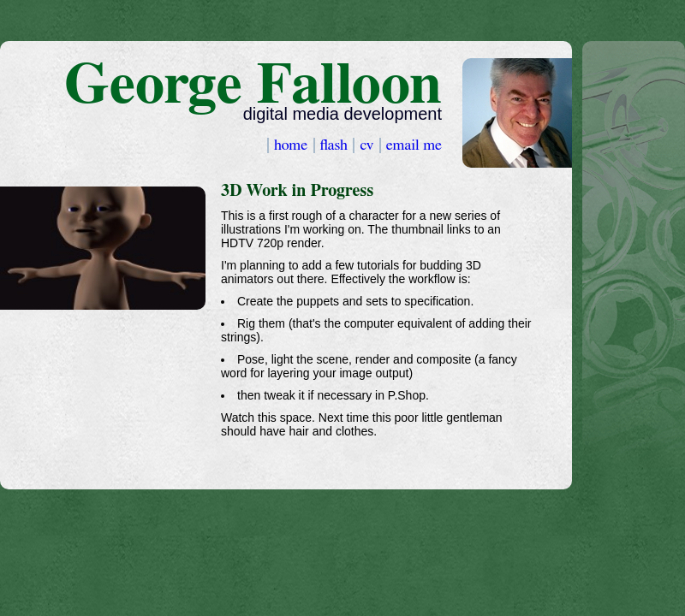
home (293, 145)
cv (368, 145)
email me (414, 145)
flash (336, 145)
